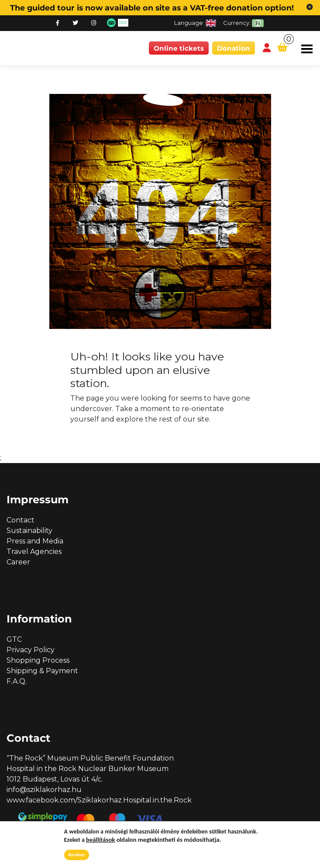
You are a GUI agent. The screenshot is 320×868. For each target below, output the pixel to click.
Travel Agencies (34, 552)
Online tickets (179, 48)
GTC (14, 639)
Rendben (77, 855)
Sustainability (29, 531)
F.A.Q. (17, 681)
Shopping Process (38, 660)
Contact (21, 520)
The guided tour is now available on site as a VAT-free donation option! (152, 8)
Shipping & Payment (42, 671)
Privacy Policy (31, 650)
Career (18, 562)
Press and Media (35, 541)
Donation (234, 48)
